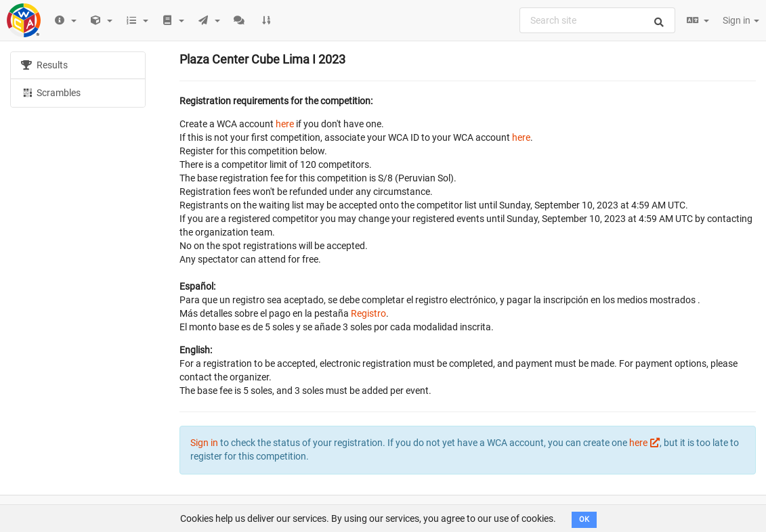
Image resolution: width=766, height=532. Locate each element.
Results (44, 65)
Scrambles (51, 92)
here (285, 124)
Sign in (741, 20)
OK (584, 519)
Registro (368, 313)
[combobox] (597, 20)
